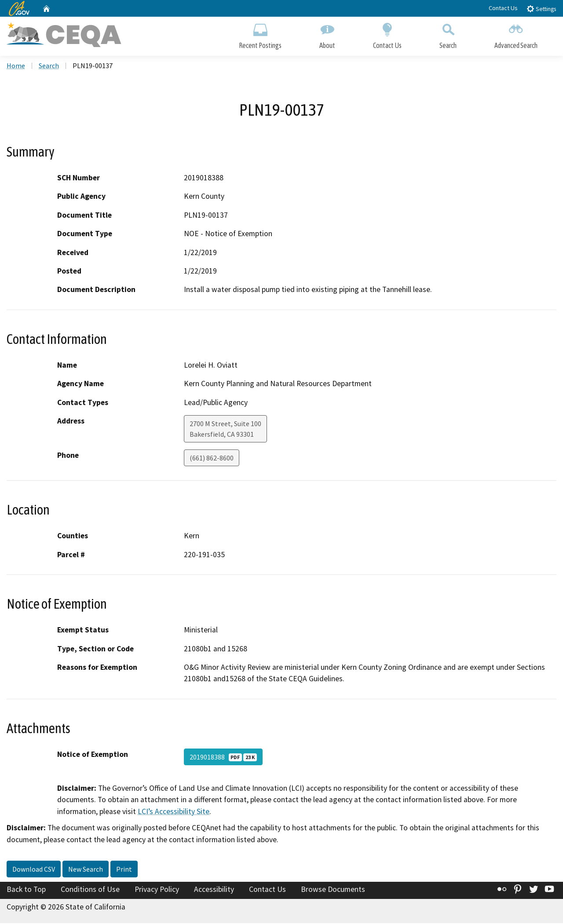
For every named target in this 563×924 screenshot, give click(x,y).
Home (16, 66)
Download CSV (34, 870)
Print (124, 870)
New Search (86, 870)
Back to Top (26, 890)
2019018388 (223, 758)
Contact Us (503, 8)
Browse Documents (333, 890)
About (327, 34)
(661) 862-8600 (212, 459)
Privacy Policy (157, 890)
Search (448, 34)
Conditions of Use (90, 890)
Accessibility (214, 890)
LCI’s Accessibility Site (174, 812)
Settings (541, 9)
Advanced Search (516, 34)
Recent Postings (260, 34)
